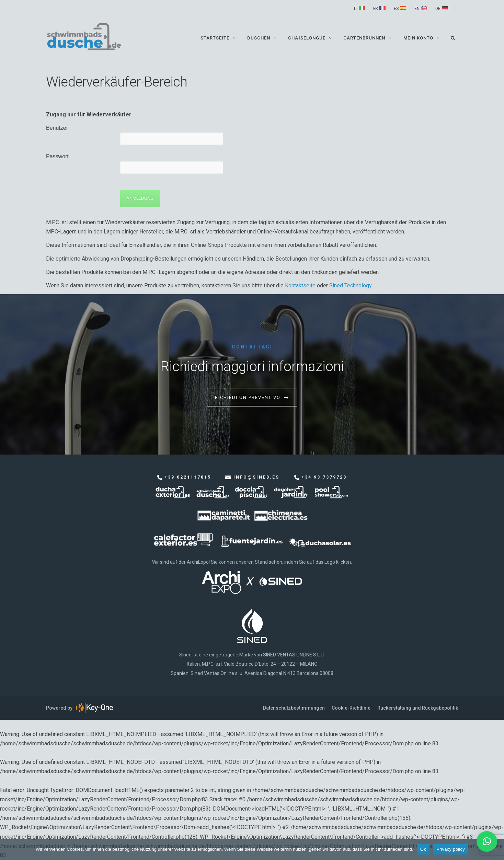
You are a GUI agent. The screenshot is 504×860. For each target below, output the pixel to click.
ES (396, 9)
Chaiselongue (311, 38)
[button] (487, 841)
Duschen (262, 38)
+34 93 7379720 (324, 477)
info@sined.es (256, 477)
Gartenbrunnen (368, 38)
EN (417, 9)
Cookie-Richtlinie (351, 708)
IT (356, 9)
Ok (423, 849)
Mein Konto (422, 38)
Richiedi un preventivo (248, 397)
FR (376, 9)
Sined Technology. (351, 285)
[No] (495, 849)
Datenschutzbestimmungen (294, 708)
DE (438, 9)
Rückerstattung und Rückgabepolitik (418, 708)
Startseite (219, 38)
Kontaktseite (300, 285)
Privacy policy (451, 849)
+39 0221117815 (188, 477)
